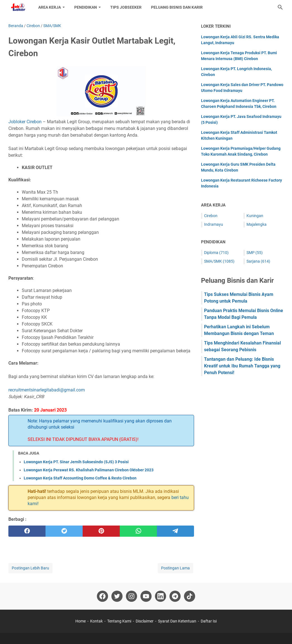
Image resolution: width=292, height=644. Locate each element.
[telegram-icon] (175, 596)
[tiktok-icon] (190, 596)
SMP (255, 253)
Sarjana (258, 261)
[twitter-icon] (117, 596)
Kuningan (255, 216)
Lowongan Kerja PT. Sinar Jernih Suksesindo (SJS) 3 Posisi (76, 462)
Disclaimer (145, 621)
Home (81, 621)
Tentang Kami (119, 621)
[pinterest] (101, 531)
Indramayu (214, 224)
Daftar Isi (209, 621)
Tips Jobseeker (126, 7)
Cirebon (211, 216)
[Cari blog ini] (280, 7)
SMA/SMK (219, 261)
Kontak (96, 621)
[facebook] (27, 531)
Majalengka (257, 224)
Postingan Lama (175, 568)
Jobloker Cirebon (25, 122)
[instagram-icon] (131, 596)
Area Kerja (50, 7)
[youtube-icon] (146, 596)
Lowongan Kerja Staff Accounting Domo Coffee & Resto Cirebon (80, 478)
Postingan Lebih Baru (30, 568)
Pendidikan (86, 7)
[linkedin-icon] (161, 596)
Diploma (216, 253)
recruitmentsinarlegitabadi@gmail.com (47, 390)
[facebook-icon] (102, 596)
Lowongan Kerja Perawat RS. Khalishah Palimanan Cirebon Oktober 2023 (89, 470)
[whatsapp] (138, 531)
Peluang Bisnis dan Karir (177, 7)
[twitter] (64, 531)
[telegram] (175, 531)
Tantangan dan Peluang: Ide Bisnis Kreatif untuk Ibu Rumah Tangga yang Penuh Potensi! (242, 366)
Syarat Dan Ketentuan (177, 621)
